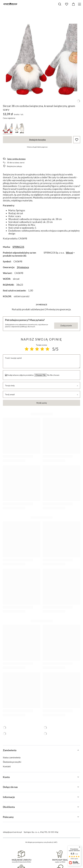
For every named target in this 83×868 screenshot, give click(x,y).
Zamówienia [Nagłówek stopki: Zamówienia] (10, 750)
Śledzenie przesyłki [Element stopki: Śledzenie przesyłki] (12, 762)
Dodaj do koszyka (37, 140)
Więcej (69, 253)
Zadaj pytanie (66, 325)
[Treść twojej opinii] (42, 361)
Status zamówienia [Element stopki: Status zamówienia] (12, 757)
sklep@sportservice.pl (12, 832)
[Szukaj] (60, 4)
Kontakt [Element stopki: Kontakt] (7, 766)
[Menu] (80, 4)
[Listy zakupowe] (67, 4)
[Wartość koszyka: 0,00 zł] (73, 4)
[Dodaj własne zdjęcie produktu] (53, 375)
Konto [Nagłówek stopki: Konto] (6, 777)
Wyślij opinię (42, 403)
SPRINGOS (18, 247)
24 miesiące (23, 267)
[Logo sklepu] (10, 4)
